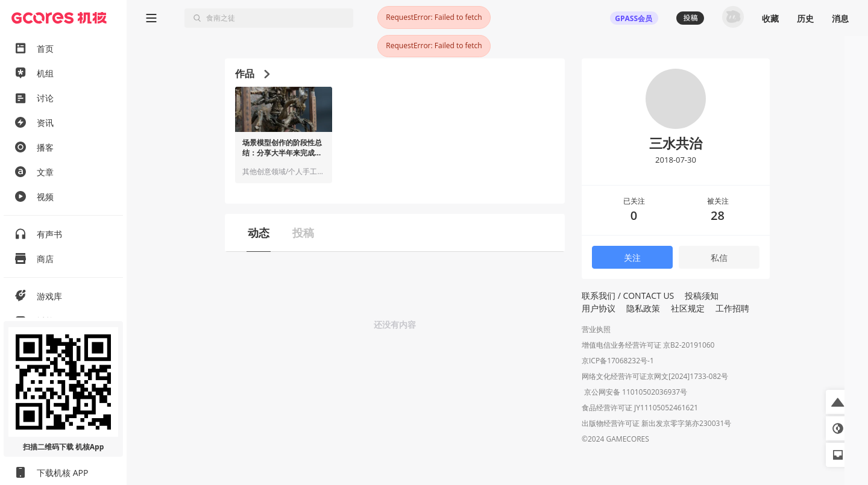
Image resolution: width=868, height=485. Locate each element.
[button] (838, 402)
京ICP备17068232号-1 (618, 361)
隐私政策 (643, 308)
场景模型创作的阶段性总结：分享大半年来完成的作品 (282, 148)
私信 (719, 258)
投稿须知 (702, 296)
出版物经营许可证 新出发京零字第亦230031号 (656, 424)
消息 (840, 18)
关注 (632, 258)
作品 (252, 74)
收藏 (770, 18)
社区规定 (688, 308)
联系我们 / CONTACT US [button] (628, 296)
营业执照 (596, 329)
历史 (805, 18)
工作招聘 (732, 308)
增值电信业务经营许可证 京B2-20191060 (648, 345)
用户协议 (599, 308)
